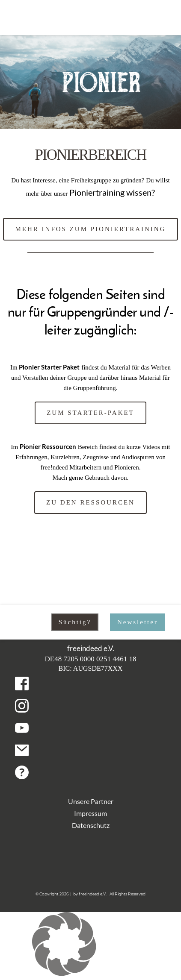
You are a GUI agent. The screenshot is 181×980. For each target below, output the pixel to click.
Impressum (90, 813)
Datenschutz (91, 825)
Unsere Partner (91, 801)
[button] (90, 946)
